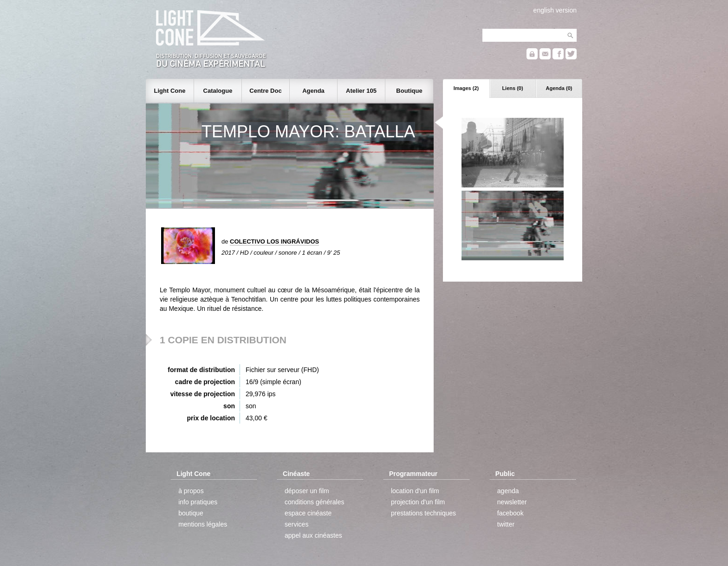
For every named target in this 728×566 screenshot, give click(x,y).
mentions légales (203, 524)
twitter (506, 524)
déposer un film (307, 491)
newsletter (512, 502)
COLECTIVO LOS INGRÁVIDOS (274, 241)
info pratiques (198, 502)
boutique (191, 513)
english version (555, 10)
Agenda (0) (559, 88)
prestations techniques (423, 513)
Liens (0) (512, 88)
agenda (508, 491)
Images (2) (466, 88)
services (296, 524)
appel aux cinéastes (313, 535)
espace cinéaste (308, 513)
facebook (510, 513)
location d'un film (415, 491)
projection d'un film (418, 502)
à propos (191, 491)
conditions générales (314, 502)
